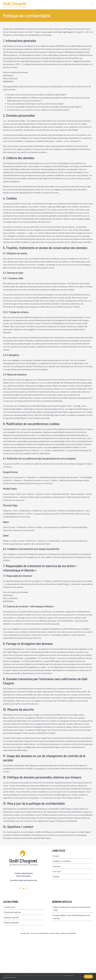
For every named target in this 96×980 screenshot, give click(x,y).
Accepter (88, 977)
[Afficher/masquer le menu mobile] (92, 4)
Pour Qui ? (57, 871)
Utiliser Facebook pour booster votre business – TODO (72, 909)
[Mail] (27, 888)
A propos (57, 866)
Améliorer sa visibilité (62, 861)
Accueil (56, 856)
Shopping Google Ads (13, 912)
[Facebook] (20, 888)
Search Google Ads (12, 923)
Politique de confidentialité (68, 933)
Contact (56, 877)
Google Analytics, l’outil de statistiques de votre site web (72, 917)
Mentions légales (55, 933)
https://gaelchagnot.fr (66, 32)
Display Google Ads (12, 917)
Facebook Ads (10, 907)
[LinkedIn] (24, 888)
